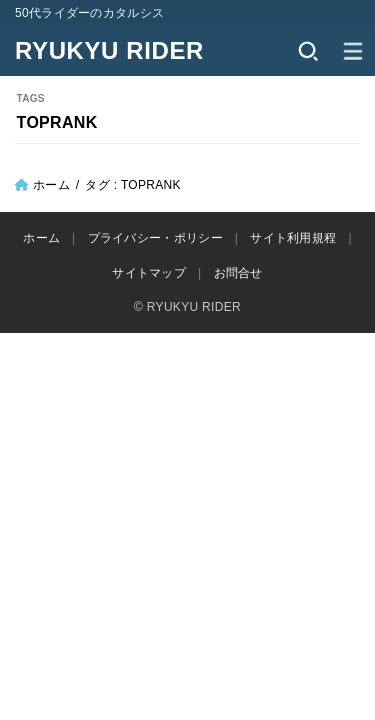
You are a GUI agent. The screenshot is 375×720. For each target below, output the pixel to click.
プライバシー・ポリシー (155, 238)
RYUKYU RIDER (109, 50)
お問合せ (238, 273)
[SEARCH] (307, 51)
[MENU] (352, 51)
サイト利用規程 (293, 238)
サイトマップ (149, 273)
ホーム (51, 185)
